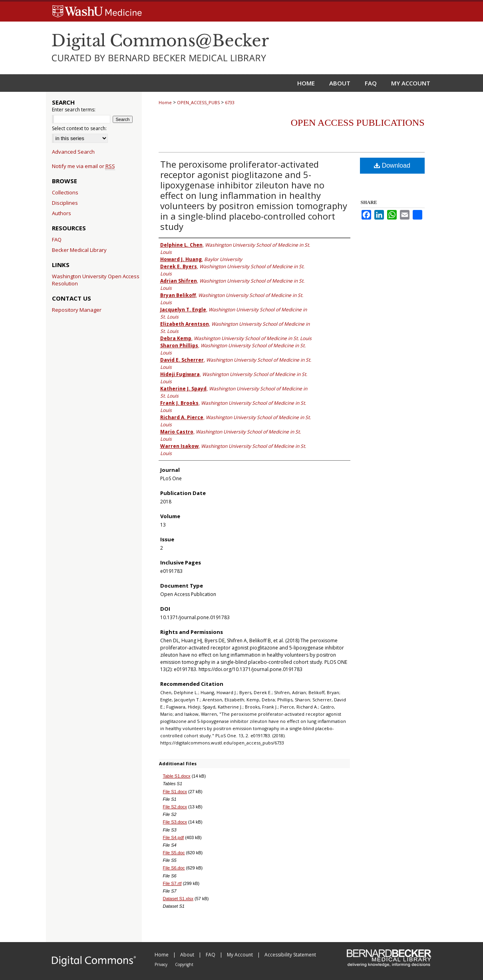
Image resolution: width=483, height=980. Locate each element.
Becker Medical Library (79, 250)
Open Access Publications (358, 123)
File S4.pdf (174, 837)
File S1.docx (175, 792)
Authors (62, 213)
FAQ (57, 240)
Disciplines (65, 203)
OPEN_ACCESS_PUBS (198, 102)
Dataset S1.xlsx (178, 899)
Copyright (184, 964)
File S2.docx (175, 807)
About (188, 955)
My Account (241, 955)
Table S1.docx (177, 776)
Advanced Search (73, 152)
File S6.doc (174, 868)
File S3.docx (175, 822)
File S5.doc (174, 853)
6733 (230, 102)
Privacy (162, 964)
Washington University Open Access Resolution (96, 280)
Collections (65, 192)
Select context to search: (79, 128)
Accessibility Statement (290, 955)
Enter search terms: (74, 110)
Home (165, 102)
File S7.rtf (172, 883)
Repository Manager (77, 310)
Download (392, 165)
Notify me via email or (83, 166)
